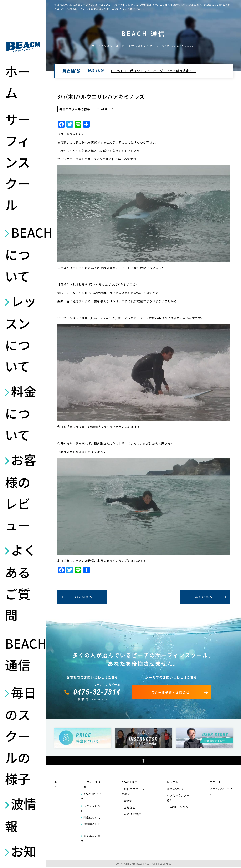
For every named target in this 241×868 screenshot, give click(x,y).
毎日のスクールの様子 (21, 735)
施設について (175, 789)
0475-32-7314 (97, 692)
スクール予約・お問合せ (171, 692)
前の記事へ (84, 597)
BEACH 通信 (23, 654)
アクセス (215, 782)
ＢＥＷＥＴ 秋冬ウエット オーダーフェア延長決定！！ (153, 71)
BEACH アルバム (178, 807)
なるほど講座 (133, 814)
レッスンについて (21, 333)
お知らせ (130, 807)
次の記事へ (204, 597)
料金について (21, 413)
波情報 (21, 815)
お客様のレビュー (21, 492)
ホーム (18, 82)
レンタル (172, 782)
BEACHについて (23, 254)
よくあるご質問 (21, 582)
